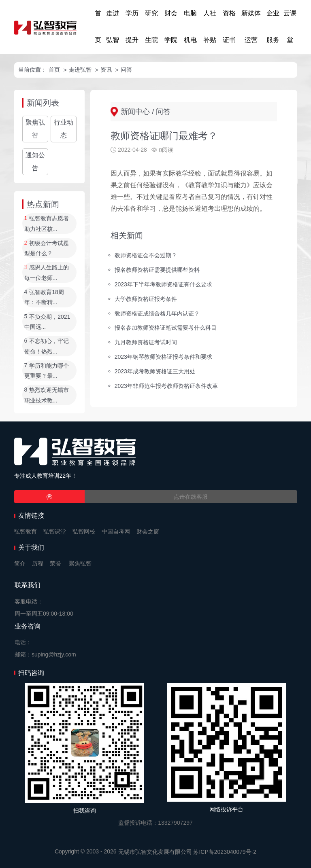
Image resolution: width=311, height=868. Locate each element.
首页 (98, 26)
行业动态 (64, 129)
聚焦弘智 (35, 129)
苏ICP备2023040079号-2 (225, 852)
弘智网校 (84, 531)
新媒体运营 (251, 26)
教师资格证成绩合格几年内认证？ (157, 313)
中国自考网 (116, 531)
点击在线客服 (191, 497)
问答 (126, 70)
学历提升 (132, 26)
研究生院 (151, 26)
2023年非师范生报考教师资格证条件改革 (166, 386)
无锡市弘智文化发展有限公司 (155, 852)
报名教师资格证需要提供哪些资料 (157, 270)
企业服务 (273, 26)
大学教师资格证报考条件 (146, 299)
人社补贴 (210, 26)
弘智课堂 (55, 531)
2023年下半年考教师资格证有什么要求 (163, 284)
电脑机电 (190, 26)
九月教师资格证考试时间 (146, 342)
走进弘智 (113, 26)
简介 (20, 563)
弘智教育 (26, 531)
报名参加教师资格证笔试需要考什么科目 (166, 328)
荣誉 (55, 563)
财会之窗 (148, 531)
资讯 (106, 70)
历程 (38, 563)
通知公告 (35, 162)
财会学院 (171, 26)
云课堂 (290, 26)
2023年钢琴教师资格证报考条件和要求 (163, 357)
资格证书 (229, 26)
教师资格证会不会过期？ (146, 255)
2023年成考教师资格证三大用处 (155, 371)
